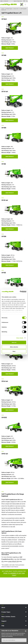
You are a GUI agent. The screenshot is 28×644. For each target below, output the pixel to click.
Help (3, 626)
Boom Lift (16, 9)
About (3, 607)
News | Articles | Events (8, 617)
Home (3, 9)
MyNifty (22, 5)
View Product (10, 48)
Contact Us (24, 1)
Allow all (14, 342)
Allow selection (14, 347)
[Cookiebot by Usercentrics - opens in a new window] (20, 292)
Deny (14, 351)
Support (4, 621)
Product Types (9, 9)
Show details (20, 338)
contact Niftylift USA (13, 561)
